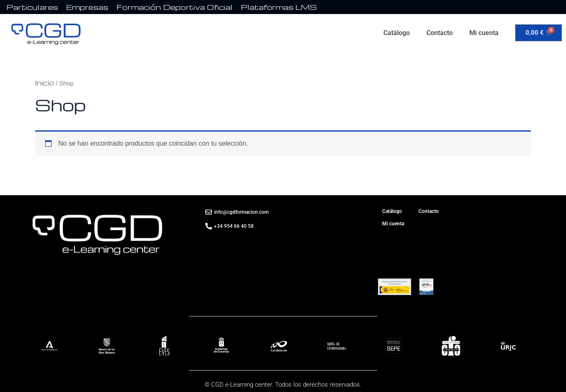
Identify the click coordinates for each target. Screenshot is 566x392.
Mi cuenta (484, 33)
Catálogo (397, 33)
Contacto (440, 33)
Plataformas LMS (279, 7)
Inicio (45, 83)
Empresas (87, 7)
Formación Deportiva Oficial (175, 7)
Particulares (32, 7)
